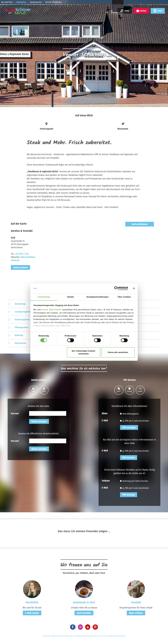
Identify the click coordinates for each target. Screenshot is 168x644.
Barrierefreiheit (119, 636)
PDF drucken (129, 458)
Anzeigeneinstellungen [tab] (97, 297)
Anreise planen (20, 267)
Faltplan (106, 481)
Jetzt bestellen (84, 613)
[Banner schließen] (134, 288)
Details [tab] (71, 297)
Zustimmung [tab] (44, 297)
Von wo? (15, 413)
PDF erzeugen (129, 427)
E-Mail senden (32, 613)
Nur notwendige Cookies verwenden (84, 352)
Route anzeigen (39, 421)
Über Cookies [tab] (124, 297)
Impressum (48, 636)
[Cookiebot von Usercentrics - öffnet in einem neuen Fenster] (118, 288)
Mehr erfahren (136, 613)
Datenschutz (60, 636)
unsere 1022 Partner (51, 310)
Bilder (105, 413)
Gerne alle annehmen (118, 352)
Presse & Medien (75, 636)
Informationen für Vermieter (97, 636)
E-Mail (105, 420)
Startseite (21, 2)
